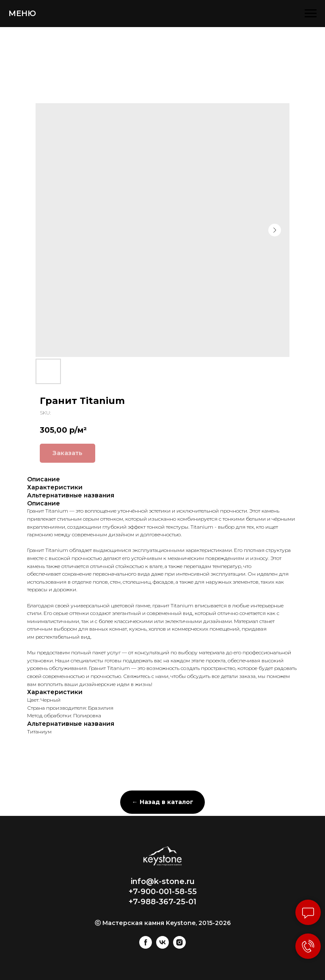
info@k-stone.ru (163, 881)
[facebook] (146, 946)
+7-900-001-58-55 (163, 892)
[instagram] (179, 946)
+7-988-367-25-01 (162, 902)
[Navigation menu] (311, 14)
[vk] (162, 946)
